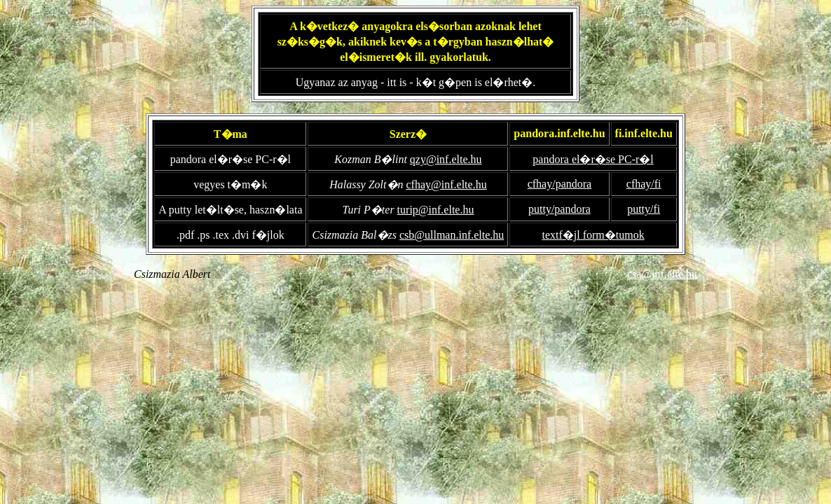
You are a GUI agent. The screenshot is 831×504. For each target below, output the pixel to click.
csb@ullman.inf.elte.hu (452, 235)
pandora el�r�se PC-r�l (593, 159)
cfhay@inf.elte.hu (447, 184)
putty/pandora (559, 209)
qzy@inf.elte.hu (446, 159)
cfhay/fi (644, 184)
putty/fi (644, 209)
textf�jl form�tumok (593, 235)
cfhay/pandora (560, 184)
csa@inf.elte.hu (662, 274)
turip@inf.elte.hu (436, 210)
